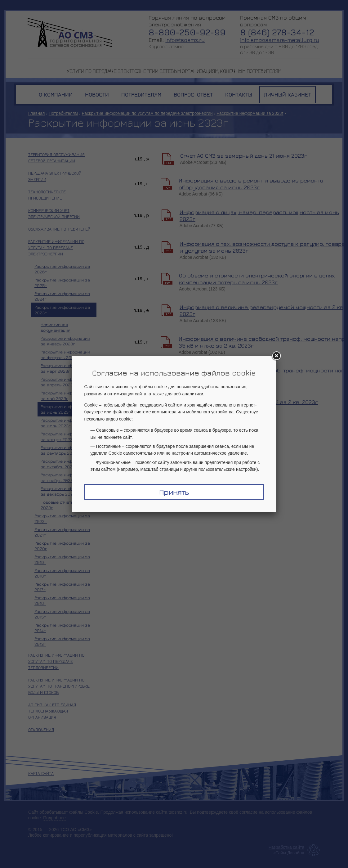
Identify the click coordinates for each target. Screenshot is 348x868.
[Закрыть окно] (276, 356)
